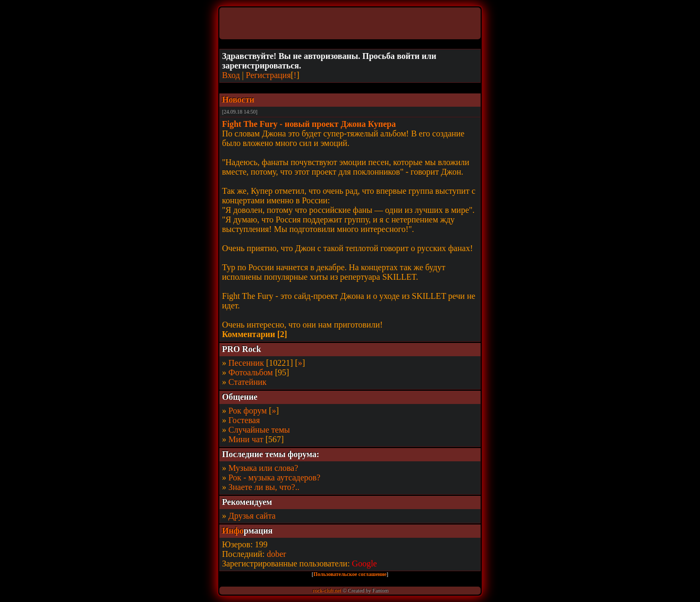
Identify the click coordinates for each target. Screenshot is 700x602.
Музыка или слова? (263, 468)
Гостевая (244, 420)
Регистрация (268, 75)
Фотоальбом (251, 372)
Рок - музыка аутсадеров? (274, 478)
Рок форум (247, 411)
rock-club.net (327, 591)
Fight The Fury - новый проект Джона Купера (309, 124)
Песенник (246, 363)
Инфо (233, 531)
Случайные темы (259, 430)
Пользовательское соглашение (350, 574)
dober (276, 554)
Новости (238, 100)
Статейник (247, 382)
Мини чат (246, 439)
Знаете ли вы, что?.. (264, 487)
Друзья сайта (252, 516)
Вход (231, 75)
